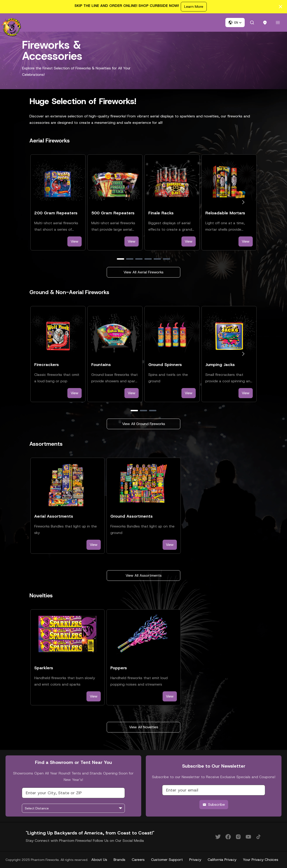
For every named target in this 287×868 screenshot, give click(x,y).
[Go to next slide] (243, 202)
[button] (235, 23)
